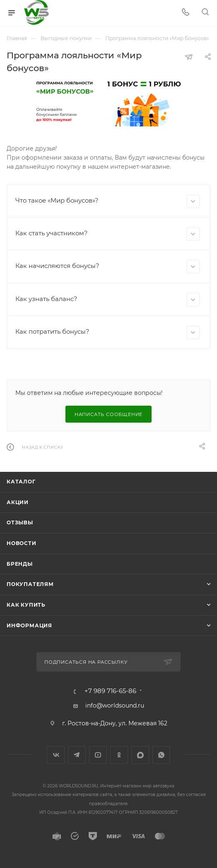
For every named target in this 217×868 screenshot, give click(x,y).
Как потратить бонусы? (107, 332)
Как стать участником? (107, 234)
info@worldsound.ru (115, 705)
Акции (18, 502)
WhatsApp (161, 755)
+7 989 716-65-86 (110, 691)
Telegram (77, 755)
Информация (29, 625)
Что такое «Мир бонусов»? (107, 201)
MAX (140, 755)
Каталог (21, 482)
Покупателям (30, 584)
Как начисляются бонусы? (107, 267)
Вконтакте (56, 755)
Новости (22, 543)
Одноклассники (119, 755)
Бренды (20, 564)
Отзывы (20, 522)
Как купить (26, 605)
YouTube (98, 755)
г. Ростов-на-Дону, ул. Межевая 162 (115, 723)
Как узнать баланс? (107, 300)
